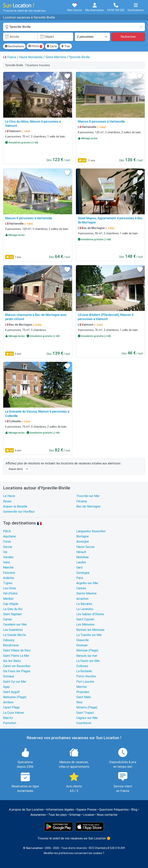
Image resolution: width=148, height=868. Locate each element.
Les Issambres (13, 630)
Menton (82, 687)
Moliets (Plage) (87, 707)
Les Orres (10, 588)
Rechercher (128, 37)
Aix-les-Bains (12, 661)
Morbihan (83, 557)
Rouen (7, 501)
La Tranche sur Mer (89, 635)
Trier (66, 46)
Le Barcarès (84, 604)
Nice (79, 702)
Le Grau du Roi (13, 609)
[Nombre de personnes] (92, 37)
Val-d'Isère (10, 593)
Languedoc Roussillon (91, 531)
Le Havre (9, 496)
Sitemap (75, 815)
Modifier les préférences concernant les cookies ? (74, 853)
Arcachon (82, 599)
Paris (80, 578)
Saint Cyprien (85, 619)
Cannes (81, 588)
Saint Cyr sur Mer (15, 682)
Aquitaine (9, 536)
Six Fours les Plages (17, 671)
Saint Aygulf (11, 692)
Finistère (9, 573)
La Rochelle (84, 671)
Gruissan (82, 645)
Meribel (8, 599)
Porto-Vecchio (86, 676)
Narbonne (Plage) (15, 697)
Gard (79, 567)
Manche (8, 567)
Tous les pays (57, 815)
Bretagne (83, 536)
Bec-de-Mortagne (88, 506)
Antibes (8, 702)
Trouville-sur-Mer (88, 496)
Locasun (89, 815)
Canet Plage (11, 707)
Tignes (8, 583)
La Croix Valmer (14, 713)
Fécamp (82, 501)
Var (5, 552)
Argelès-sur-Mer (87, 583)
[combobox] (74, 27)
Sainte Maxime (86, 593)
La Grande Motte (15, 635)
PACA (7, 531)
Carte (52, 46)
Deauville (83, 640)
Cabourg (9, 640)
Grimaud (9, 676)
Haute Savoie (85, 547)
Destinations (14, 46)
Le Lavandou (85, 609)
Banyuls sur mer (87, 656)
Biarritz (8, 718)
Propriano (83, 692)
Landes (81, 562)
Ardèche (9, 578)
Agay (6, 687)
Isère (7, 562)
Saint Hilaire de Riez (17, 650)
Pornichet (10, 723)
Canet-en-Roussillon (17, 666)
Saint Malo (84, 697)
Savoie (8, 547)
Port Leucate (85, 682)
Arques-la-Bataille (15, 506)
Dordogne (83, 573)
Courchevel (84, 723)
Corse (7, 542)
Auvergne (83, 542)
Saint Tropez (85, 713)
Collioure (82, 666)
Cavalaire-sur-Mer (15, 624)
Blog (134, 810)
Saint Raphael (12, 614)
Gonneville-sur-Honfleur (19, 512)
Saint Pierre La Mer (16, 656)
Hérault (81, 552)
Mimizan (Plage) (87, 650)
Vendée (8, 557)
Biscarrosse (11, 645)
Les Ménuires (85, 624)
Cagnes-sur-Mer (87, 718)
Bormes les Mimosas (90, 630)
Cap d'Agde (11, 604)
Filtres (35, 46)
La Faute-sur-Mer (88, 661)
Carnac (8, 619)
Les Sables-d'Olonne (90, 614)
